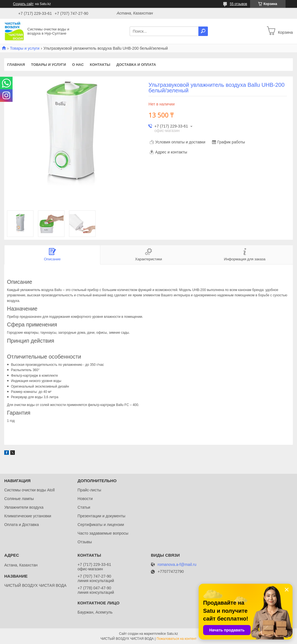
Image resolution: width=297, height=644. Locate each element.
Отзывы (85, 542)
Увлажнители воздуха (24, 507)
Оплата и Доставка (22, 525)
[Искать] (203, 31)
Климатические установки (28, 516)
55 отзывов (238, 4)
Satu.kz (172, 634)
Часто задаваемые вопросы (103, 533)
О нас (78, 65)
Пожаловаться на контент (176, 639)
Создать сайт (23, 4)
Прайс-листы (90, 490)
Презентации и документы (102, 516)
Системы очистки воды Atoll (29, 490)
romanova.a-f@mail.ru (177, 565)
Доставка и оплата (136, 65)
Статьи (84, 507)
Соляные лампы (19, 499)
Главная (16, 65)
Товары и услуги (25, 48)
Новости (85, 499)
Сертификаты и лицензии (101, 525)
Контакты (100, 65)
